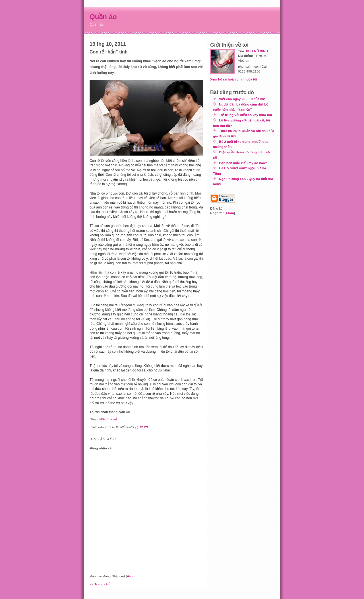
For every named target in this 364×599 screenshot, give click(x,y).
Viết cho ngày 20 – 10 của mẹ (242, 99)
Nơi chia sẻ (108, 419)
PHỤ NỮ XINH (257, 51)
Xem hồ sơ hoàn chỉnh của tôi (234, 79)
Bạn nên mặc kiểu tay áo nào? (243, 163)
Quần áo (103, 17)
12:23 (144, 427)
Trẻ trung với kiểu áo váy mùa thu (246, 115)
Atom (131, 576)
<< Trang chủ (100, 584)
